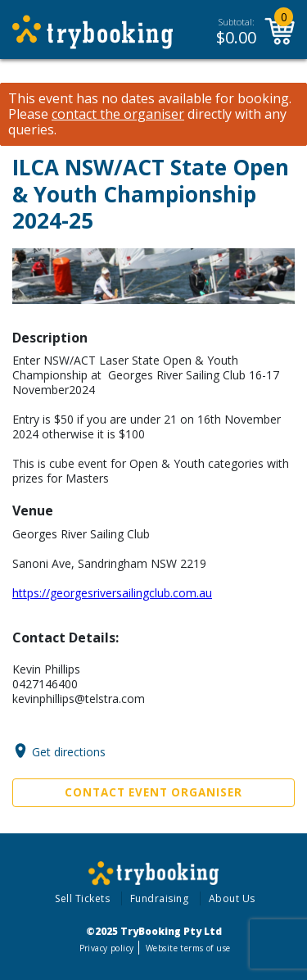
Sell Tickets (82, 898)
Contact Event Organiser (153, 792)
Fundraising (160, 898)
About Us (232, 898)
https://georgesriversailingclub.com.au (112, 593)
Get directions (69, 751)
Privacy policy (107, 948)
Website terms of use (188, 948)
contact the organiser (118, 114)
